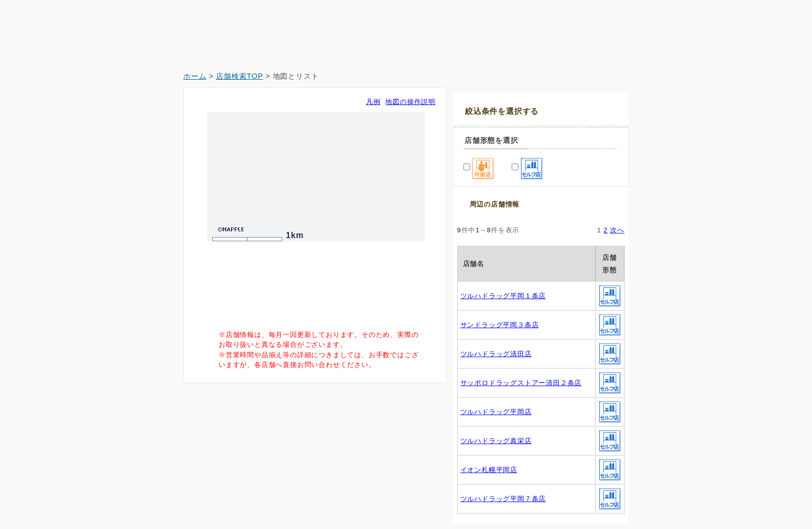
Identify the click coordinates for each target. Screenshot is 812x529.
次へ (617, 230)
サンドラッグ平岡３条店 (500, 325)
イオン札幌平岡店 (489, 470)
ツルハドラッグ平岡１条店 (503, 296)
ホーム (195, 76)
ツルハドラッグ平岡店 (496, 412)
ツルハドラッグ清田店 (496, 354)
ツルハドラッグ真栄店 (496, 441)
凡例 (373, 102)
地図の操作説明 (410, 102)
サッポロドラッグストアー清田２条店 (521, 383)
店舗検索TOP (240, 76)
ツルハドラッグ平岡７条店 (503, 499)
